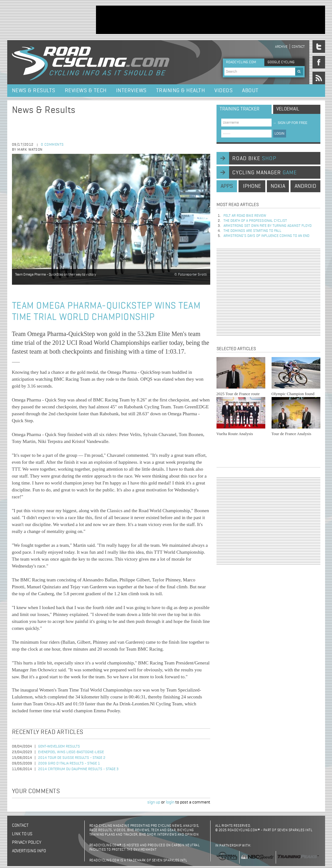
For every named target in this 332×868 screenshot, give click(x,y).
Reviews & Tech (86, 91)
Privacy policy (27, 843)
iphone (252, 186)
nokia (278, 186)
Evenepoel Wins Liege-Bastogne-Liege (71, 752)
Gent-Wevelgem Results (59, 747)
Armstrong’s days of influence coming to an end (266, 236)
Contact (298, 47)
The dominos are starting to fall (252, 231)
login (170, 802)
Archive (281, 47)
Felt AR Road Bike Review (245, 216)
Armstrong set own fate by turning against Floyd (267, 226)
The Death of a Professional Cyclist (255, 221)
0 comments (52, 145)
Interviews (131, 91)
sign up (154, 802)
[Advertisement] (211, 20)
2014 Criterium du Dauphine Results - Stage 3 (78, 769)
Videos (223, 91)
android (305, 186)
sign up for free (290, 123)
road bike (254, 159)
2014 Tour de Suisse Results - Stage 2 (72, 758)
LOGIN (280, 134)
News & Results (34, 91)
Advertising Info (29, 851)
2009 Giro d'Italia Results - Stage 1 (69, 764)
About (250, 91)
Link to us (22, 834)
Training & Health (181, 91)
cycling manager (264, 173)
